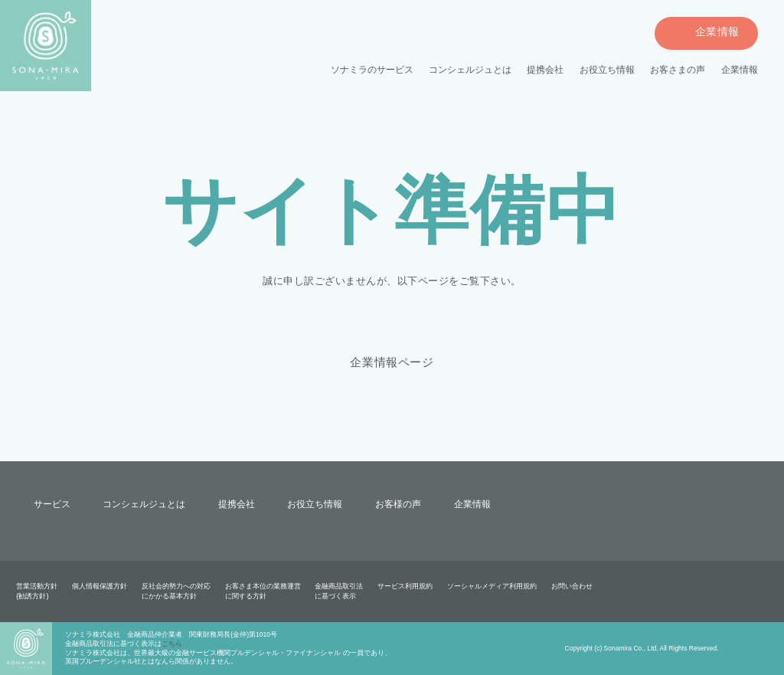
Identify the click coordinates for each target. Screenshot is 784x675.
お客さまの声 (678, 70)
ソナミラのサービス (373, 70)
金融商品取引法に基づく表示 (339, 591)
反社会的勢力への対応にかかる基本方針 (176, 591)
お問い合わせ (571, 586)
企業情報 (740, 70)
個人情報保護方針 (100, 586)
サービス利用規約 (405, 586)
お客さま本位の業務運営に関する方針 (263, 591)
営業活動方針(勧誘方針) (37, 591)
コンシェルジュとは (470, 70)
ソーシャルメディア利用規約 (492, 586)
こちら (172, 644)
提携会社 (545, 70)
